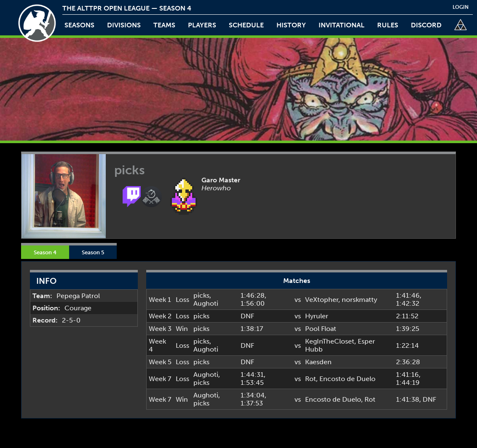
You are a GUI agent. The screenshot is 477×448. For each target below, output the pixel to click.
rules (388, 25)
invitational (342, 25)
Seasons (79, 25)
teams (164, 25)
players (202, 25)
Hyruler (317, 316)
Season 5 (93, 252)
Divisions (124, 25)
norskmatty (359, 300)
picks (201, 295)
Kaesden (318, 362)
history (291, 25)
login (461, 7)
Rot (311, 379)
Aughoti (206, 303)
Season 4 (45, 252)
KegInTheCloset (330, 341)
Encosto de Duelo (347, 379)
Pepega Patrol (78, 296)
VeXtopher (322, 300)
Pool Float (321, 329)
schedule (246, 25)
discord (426, 25)
